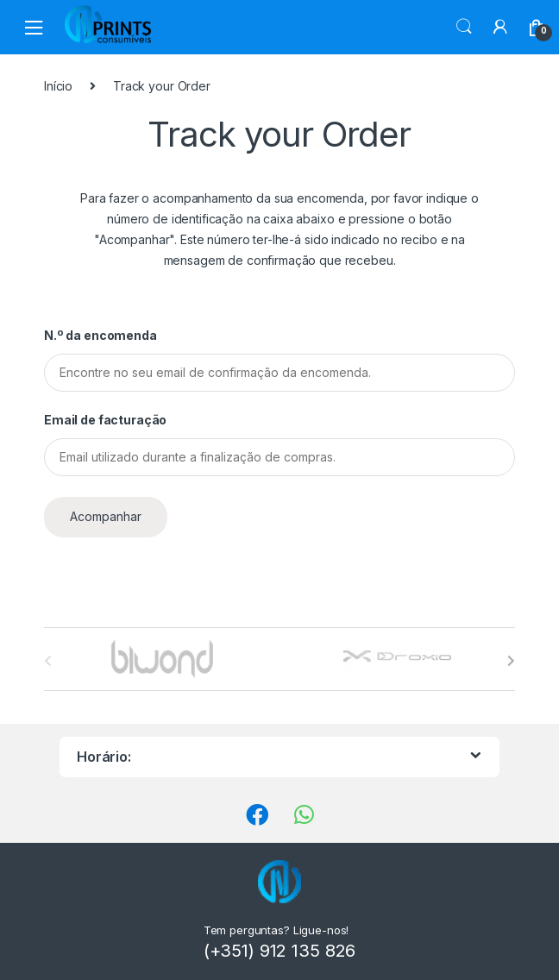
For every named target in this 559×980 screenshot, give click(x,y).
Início (58, 86)
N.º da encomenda (100, 335)
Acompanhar (106, 516)
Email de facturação (105, 420)
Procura (464, 27)
